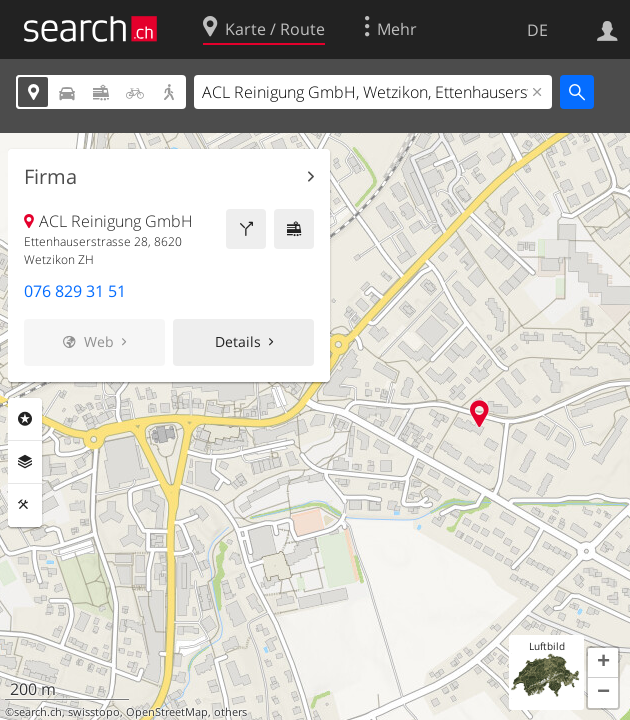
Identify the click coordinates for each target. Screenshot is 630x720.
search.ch (38, 712)
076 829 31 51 (75, 291)
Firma (50, 177)
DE (537, 30)
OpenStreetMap (167, 712)
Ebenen (25, 462)
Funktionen (25, 505)
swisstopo (94, 712)
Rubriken (25, 419)
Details (238, 341)
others (230, 712)
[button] (603, 663)
